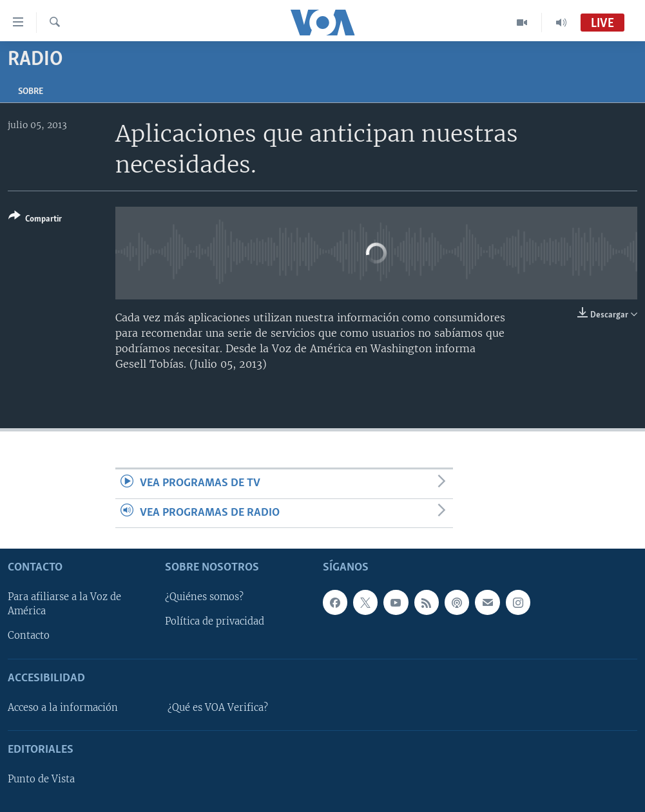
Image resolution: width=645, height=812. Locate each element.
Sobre (31, 92)
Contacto (29, 636)
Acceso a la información (63, 708)
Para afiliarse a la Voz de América (64, 604)
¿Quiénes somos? (204, 597)
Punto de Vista (41, 779)
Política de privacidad (215, 621)
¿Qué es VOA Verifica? (218, 708)
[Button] (35, 220)
